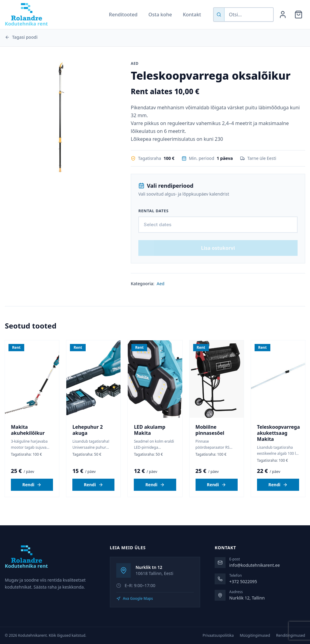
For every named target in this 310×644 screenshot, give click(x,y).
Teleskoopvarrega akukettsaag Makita (279, 447)
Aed (161, 297)
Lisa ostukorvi (218, 262)
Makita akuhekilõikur (28, 444)
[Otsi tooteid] (249, 15)
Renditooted (123, 15)
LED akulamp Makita (150, 444)
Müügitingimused (255, 636)
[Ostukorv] (298, 15)
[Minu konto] (283, 15)
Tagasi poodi (21, 37)
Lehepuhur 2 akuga (87, 444)
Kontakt (192, 15)
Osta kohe (160, 15)
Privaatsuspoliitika (218, 636)
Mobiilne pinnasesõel (210, 444)
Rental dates (153, 211)
